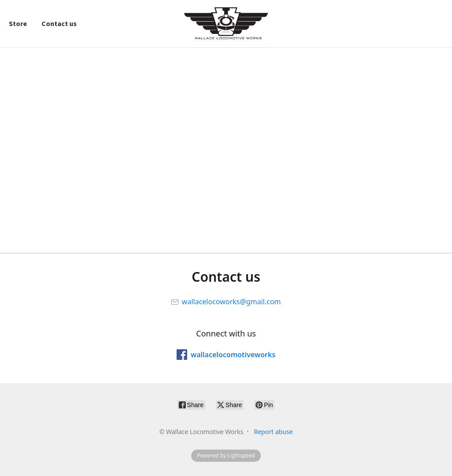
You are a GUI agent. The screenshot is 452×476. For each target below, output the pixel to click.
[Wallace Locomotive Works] (226, 24)
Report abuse (273, 432)
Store (18, 23)
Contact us (59, 23)
